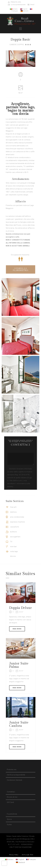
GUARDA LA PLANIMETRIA (21, 269)
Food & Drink (12, 814)
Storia (9, 819)
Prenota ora (12, 770)
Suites (9, 825)
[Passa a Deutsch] (20, 862)
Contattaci (11, 792)
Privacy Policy (14, 855)
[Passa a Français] (31, 859)
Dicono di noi (12, 797)
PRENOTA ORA (16, 2)
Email (32, 5)
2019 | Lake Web (27, 855)
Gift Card (10, 802)
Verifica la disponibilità (16, 775)
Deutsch (25, 11)
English (24, 9)
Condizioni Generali (15, 780)
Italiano (14, 9)
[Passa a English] (20, 859)
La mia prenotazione (18, 5)
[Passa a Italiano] (9, 859)
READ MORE (17, 629)
